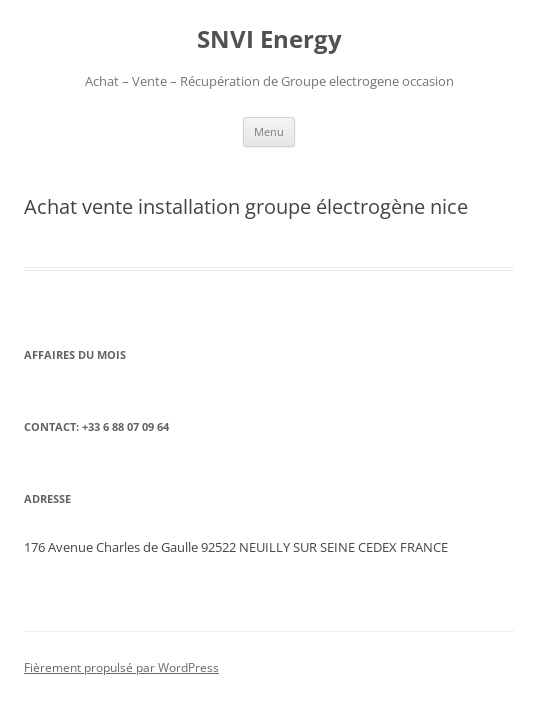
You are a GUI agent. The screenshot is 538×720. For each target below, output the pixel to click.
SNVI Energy (269, 39)
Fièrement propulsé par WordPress (121, 667)
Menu (269, 131)
